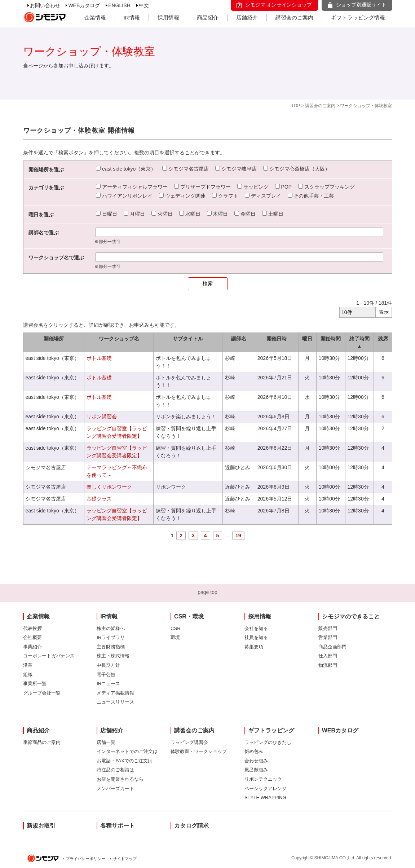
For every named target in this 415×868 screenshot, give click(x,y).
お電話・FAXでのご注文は (125, 761)
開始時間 (331, 339)
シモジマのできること (351, 616)
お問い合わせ (45, 5)
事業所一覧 (35, 684)
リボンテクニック (263, 779)
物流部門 (328, 665)
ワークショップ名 (119, 339)
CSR (175, 628)
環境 (175, 637)
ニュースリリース (115, 702)
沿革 (28, 665)
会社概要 (32, 637)
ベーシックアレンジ (266, 788)
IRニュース (108, 684)
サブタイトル (188, 339)
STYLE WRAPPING (265, 797)
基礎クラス (99, 499)
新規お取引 (41, 826)
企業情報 (95, 17)
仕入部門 (328, 656)
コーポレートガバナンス (49, 656)
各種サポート (118, 826)
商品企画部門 (332, 647)
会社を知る (256, 628)
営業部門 (328, 637)
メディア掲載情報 (115, 693)
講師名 (239, 339)
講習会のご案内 (294, 17)
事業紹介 (32, 647)
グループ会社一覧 (42, 693)
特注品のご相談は (115, 770)
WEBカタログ (84, 5)
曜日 (307, 339)
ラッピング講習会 (189, 742)
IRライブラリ (111, 637)
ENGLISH (119, 5)
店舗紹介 (247, 17)
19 (238, 536)
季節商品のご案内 (42, 742)
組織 (28, 675)
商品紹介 (208, 17)
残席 (383, 339)
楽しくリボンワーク (109, 487)
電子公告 (106, 675)
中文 (144, 5)
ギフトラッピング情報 (358, 17)
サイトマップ (125, 859)
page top (207, 592)
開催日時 (277, 339)
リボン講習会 (102, 417)
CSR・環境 (189, 616)
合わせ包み (256, 761)
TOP (296, 106)
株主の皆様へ (111, 628)
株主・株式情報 (113, 656)
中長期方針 (108, 665)
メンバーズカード (115, 788)
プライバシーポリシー (85, 859)
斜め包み (254, 751)
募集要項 (254, 647)
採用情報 (168, 17)
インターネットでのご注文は (127, 751)
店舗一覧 (106, 742)
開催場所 (54, 339)
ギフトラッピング (271, 730)
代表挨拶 (32, 628)
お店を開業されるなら (120, 779)
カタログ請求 (191, 826)
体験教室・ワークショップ (199, 751)
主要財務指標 (111, 647)
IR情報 (132, 17)
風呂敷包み (256, 770)
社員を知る (256, 637)
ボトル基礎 (99, 358)
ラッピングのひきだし (268, 742)
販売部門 (328, 628)
